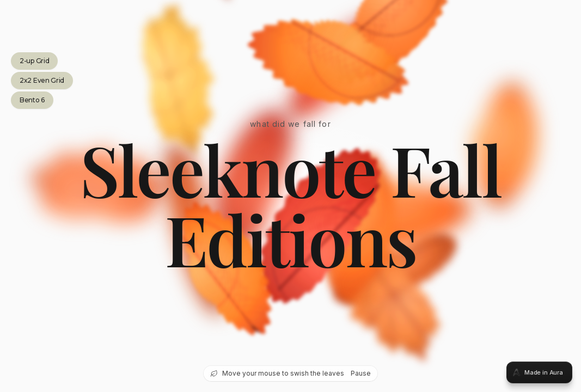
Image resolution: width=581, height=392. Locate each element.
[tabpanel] (290, 196)
